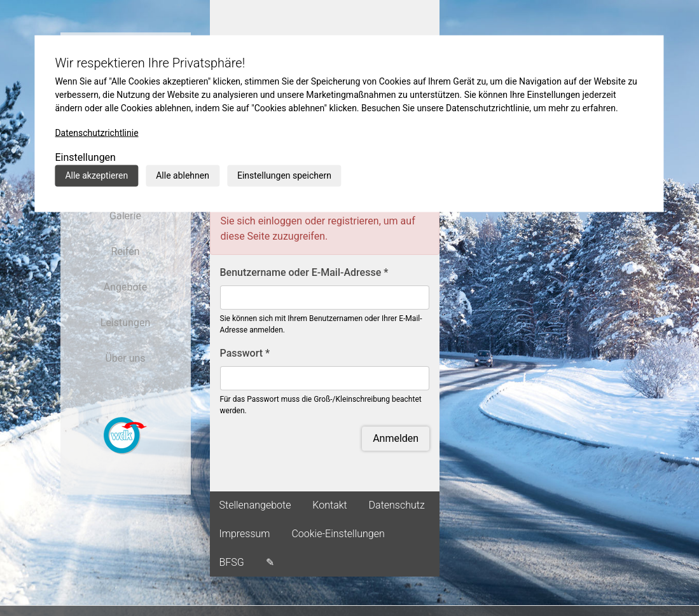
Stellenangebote (255, 505)
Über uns (125, 358)
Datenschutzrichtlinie (96, 133)
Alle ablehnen (183, 175)
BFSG (232, 562)
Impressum (245, 534)
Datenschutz (397, 505)
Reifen (126, 251)
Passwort (245, 353)
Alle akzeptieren (96, 175)
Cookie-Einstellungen (338, 534)
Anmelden (396, 438)
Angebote (126, 287)
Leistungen (125, 323)
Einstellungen (85, 157)
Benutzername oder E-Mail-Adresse (304, 272)
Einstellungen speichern (284, 175)
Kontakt (329, 505)
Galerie (125, 216)
